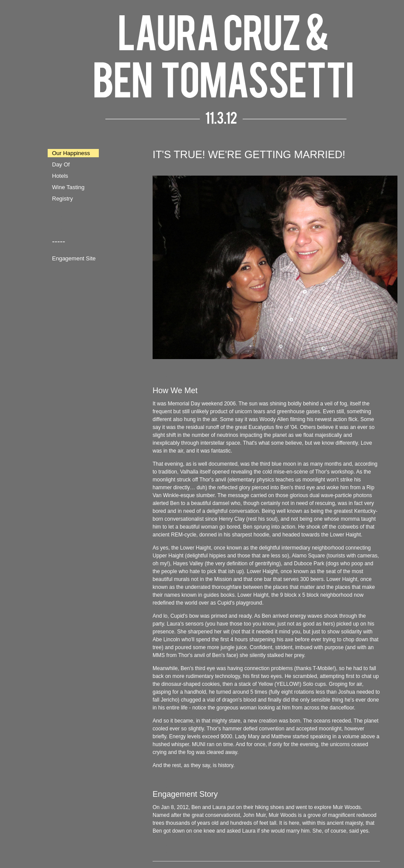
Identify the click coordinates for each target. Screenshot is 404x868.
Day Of (61, 164)
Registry (63, 199)
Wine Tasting (68, 187)
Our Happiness (71, 153)
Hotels (60, 176)
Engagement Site (74, 258)
